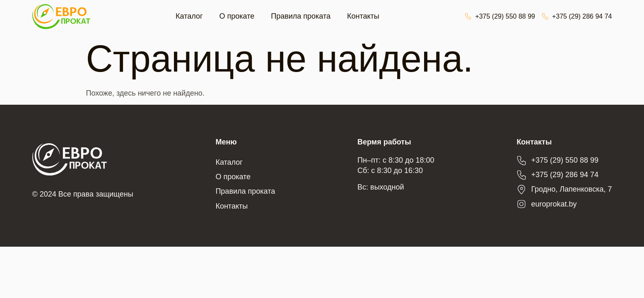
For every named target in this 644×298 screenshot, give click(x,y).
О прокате (237, 16)
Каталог (189, 16)
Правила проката (301, 16)
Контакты (363, 16)
